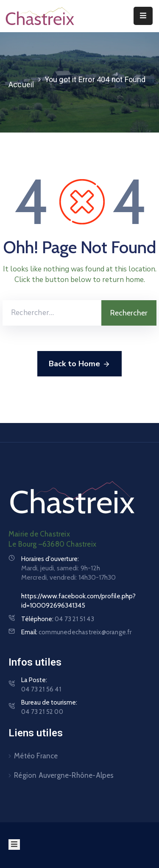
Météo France (36, 756)
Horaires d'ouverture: (50, 559)
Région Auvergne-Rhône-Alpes (64, 775)
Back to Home (79, 364)
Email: (77, 632)
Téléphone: (58, 619)
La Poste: (41, 685)
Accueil (21, 84)
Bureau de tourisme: (49, 708)
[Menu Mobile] (143, 16)
